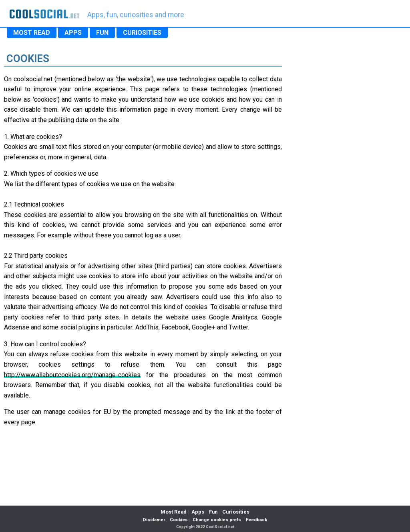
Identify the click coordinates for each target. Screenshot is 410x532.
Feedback (256, 520)
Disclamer (154, 520)
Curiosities (236, 512)
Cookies (179, 520)
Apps (198, 512)
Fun (213, 512)
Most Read (174, 512)
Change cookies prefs (217, 520)
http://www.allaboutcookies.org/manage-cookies (72, 375)
